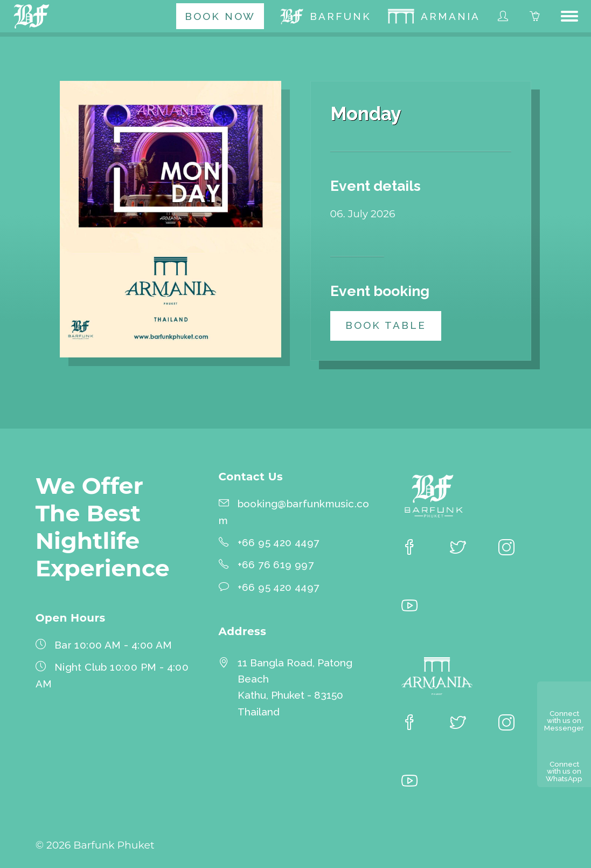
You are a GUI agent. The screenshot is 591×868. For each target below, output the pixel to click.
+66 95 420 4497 (279, 542)
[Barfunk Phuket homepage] (33, 16)
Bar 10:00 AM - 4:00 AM (113, 645)
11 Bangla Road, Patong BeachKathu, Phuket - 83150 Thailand (295, 687)
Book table (386, 325)
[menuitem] (220, 16)
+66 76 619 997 (276, 564)
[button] (569, 16)
